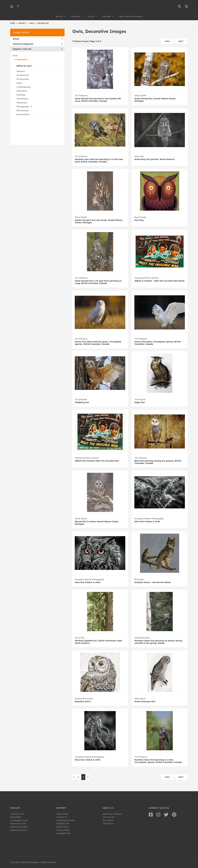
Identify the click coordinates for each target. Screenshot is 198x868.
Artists (38, 39)
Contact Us (62, 817)
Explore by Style (18, 823)
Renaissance (23, 110)
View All (27, 49)
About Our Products (112, 814)
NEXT (181, 41)
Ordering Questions (66, 820)
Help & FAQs (62, 814)
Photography (23, 106)
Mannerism (22, 103)
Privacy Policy (63, 830)
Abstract (21, 71)
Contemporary (24, 87)
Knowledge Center (19, 820)
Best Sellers (16, 817)
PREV (167, 41)
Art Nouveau (23, 79)
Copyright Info (63, 833)
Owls (15, 56)
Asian (19, 83)
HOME (13, 23)
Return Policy (63, 827)
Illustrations (22, 99)
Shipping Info (63, 823)
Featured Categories (38, 44)
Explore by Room (18, 830)
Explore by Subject (19, 827)
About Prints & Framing (131, 17)
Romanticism (23, 114)
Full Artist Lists (17, 814)
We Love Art (108, 817)
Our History (108, 820)
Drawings (21, 95)
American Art (23, 75)
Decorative (22, 59)
